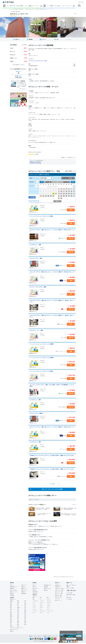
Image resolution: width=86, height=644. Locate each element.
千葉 (25, 606)
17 (61, 194)
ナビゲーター (58, 599)
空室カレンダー (34, 212)
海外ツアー (35, 585)
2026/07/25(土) (66, 178)
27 (43, 196)
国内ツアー (12, 585)
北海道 (11, 601)
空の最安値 (12, 595)
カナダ (41, 606)
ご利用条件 (45, 636)
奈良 (18, 616)
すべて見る (53, 36)
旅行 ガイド (79, 6)
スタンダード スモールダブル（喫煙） (38, 287)
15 (74, 191)
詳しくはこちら (71, 639)
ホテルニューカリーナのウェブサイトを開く (38, 61)
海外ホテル (35, 587)
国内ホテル (23, 587)
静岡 (25, 611)
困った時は (81, 2)
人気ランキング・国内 (59, 589)
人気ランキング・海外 (59, 590)
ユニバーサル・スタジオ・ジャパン (17, 628)
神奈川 (18, 608)
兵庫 (25, 616)
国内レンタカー (24, 590)
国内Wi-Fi (23, 592)
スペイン (34, 609)
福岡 (11, 623)
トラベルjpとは (69, 599)
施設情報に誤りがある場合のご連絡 (35, 162)
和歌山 (11, 616)
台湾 (41, 598)
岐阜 (25, 613)
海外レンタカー (35, 589)
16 (59, 194)
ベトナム (49, 599)
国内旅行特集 (24, 594)
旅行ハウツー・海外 (59, 594)
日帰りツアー (24, 585)
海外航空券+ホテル (47, 585)
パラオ (48, 604)
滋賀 (11, 614)
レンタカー (26, 6)
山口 (18, 619)
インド (34, 603)
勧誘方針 (49, 636)
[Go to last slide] (29, 27)
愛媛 (18, 621)
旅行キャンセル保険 (70, 588)
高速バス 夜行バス (31, 6)
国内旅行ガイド (58, 585)
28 (46, 196)
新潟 (18, 609)
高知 (25, 621)
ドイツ (48, 608)
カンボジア (49, 603)
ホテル (14, 6)
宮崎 (25, 624)
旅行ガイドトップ (58, 600)
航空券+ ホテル (52, 6)
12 (66, 191)
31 (53, 196)
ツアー (8, 6)
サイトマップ (55, 636)
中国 (33, 599)
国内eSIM (12, 594)
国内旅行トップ (13, 599)
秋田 (11, 603)
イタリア (41, 608)
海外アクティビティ (48, 589)
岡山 (11, 618)
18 (64, 194)
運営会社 (31, 636)
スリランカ (42, 603)
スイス (41, 609)
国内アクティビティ (14, 592)
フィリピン (42, 601)
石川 (11, 611)
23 (59, 196)
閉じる (80, 632)
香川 (25, 619)
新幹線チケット (24, 589)
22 (74, 194)
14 (71, 191)
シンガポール (35, 601)
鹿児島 (11, 626)
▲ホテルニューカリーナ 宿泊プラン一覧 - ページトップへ (64, 577)
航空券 (11, 6)
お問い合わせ (69, 598)
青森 (18, 601)
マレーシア (49, 601)
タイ (41, 599)
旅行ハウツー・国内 (59, 592)
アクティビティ (36, 6)
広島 (25, 618)
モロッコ (41, 613)
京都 (18, 614)
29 (48, 196)
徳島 (11, 621)
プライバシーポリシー (37, 636)
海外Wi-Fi (34, 590)
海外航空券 (46, 587)
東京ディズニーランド (14, 629)
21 (71, 194)
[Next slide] (57, 27)
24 (53, 194)
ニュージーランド (50, 611)
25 (56, 194)
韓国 (33, 598)
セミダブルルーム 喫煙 (35, 245)
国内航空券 (12, 589)
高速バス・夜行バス (14, 590)
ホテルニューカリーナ (19, 14)
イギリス (49, 606)
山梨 (25, 608)
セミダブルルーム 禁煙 (35, 400)
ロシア (48, 609)
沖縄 (18, 626)
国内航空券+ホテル (14, 587)
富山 (25, 609)
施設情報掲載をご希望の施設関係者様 (36, 163)
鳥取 (18, 618)
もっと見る (54, 484)
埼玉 (18, 606)
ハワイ (34, 604)
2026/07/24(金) (43, 178)
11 (64, 191)
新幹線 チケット (22, 6)
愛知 (11, 613)
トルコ (34, 613)
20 (69, 194)
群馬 (11, 606)
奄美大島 (12, 631)
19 (66, 194)
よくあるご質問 (69, 593)
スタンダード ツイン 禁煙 (36, 330)
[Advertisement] (59, 562)
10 (61, 191)
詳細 (71, 210)
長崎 (25, 623)
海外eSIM (46, 590)
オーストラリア (43, 611)
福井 (18, 611)
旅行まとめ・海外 (58, 597)
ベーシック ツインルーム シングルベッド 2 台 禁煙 (41, 216)
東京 (11, 608)
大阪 (25, 614)
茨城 (25, 604)
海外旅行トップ (35, 596)
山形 (25, 603)
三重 (18, 613)
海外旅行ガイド (58, 587)
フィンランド (35, 611)
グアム (41, 604)
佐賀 (18, 623)
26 (41, 196)
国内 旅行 (4, 6)
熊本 (18, 624)
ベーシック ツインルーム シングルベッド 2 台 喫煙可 (42, 344)
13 (69, 191)
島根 (11, 619)
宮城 (18, 603)
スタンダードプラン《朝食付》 (37, 413)
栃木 (18, 604)
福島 (11, 604)
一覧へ (74, 505)
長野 (11, 609)
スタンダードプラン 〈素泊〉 (36, 258)
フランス (34, 608)
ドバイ (48, 613)
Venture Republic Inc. (44, 641)
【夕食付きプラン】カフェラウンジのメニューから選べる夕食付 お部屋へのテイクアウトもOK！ (52, 455)
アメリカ (34, 606)
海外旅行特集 (35, 592)
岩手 (25, 601)
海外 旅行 (45, 6)
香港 (48, 598)
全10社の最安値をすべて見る (18, 65)
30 (51, 196)
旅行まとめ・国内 (58, 595)
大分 (11, 624)
